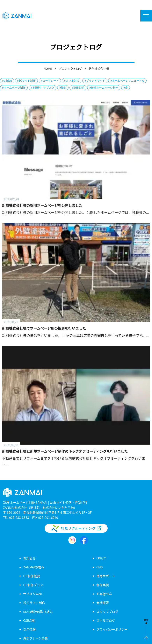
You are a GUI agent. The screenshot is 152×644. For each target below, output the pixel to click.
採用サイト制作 (34, 603)
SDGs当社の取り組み (38, 612)
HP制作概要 (32, 576)
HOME (48, 68)
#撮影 (63, 88)
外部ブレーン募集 (36, 638)
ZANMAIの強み (34, 567)
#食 (126, 88)
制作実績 (103, 585)
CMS (100, 567)
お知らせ (29, 558)
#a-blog (7, 80)
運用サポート (106, 576)
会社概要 (103, 603)
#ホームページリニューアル (127, 80)
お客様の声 (104, 594)
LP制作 (101, 558)
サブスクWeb (33, 594)
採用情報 (29, 629)
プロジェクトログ (70, 68)
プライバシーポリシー (112, 629)
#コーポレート (50, 80)
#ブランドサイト (95, 80)
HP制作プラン (33, 585)
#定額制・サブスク (42, 88)
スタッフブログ (107, 612)
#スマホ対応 (72, 80)
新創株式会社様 (99, 68)
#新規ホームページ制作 (104, 88)
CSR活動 (29, 620)
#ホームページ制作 (14, 88)
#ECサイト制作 (26, 80)
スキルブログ (106, 620)
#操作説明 (78, 88)
